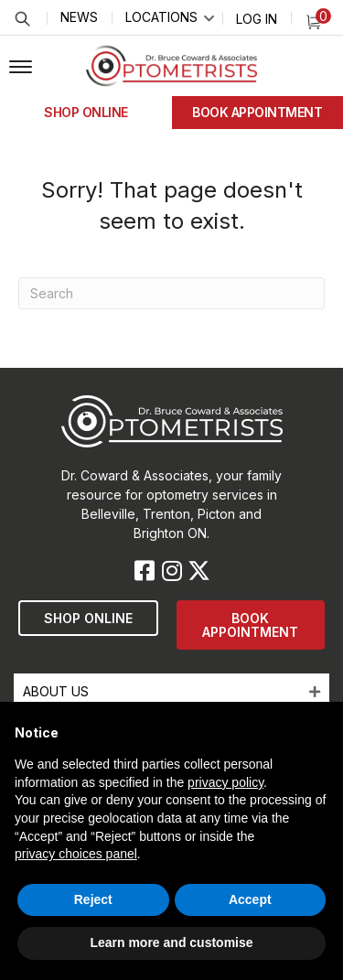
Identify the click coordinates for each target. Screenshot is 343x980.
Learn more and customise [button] (171, 942)
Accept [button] (250, 899)
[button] (21, 68)
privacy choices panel (76, 854)
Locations (161, 17)
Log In (257, 19)
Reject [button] (93, 899)
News (79, 17)
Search (21, 19)
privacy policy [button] (225, 782)
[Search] (171, 293)
